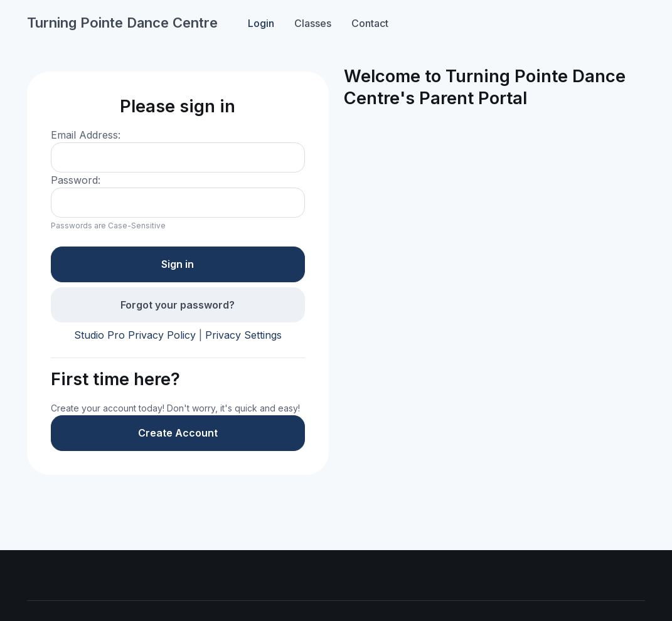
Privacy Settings (243, 335)
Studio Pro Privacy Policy (135, 335)
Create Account (178, 433)
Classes (313, 23)
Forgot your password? (178, 305)
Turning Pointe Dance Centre (122, 23)
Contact (370, 23)
